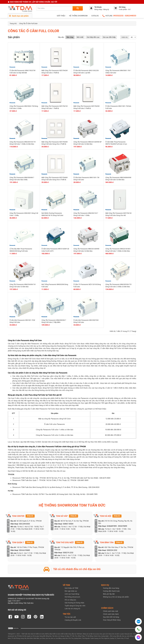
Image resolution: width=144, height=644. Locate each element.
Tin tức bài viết (70, 617)
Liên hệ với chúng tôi (72, 609)
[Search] (78, 8)
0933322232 (118, 16)
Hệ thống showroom (72, 597)
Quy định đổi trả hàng (111, 617)
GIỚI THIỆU (61, 16)
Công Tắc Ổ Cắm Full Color (28, 23)
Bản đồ (30, 516)
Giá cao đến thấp (109, 37)
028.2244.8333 (24, 524)
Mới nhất (80, 37)
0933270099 (123, 526)
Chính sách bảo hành (111, 614)
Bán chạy (70, 37)
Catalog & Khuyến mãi (73, 620)
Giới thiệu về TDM (71, 588)
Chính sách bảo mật (111, 611)
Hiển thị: (125, 37)
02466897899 (112, 526)
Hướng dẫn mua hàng (111, 588)
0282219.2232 (68, 553)
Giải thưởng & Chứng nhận (74, 603)
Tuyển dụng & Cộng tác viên (75, 606)
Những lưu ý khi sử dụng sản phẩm (116, 597)
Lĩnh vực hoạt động (72, 594)
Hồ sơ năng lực (70, 600)
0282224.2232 (112, 550)
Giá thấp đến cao (93, 37)
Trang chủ (13, 23)
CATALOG (95, 16)
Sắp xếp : (61, 37)
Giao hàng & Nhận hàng (112, 620)
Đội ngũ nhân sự (71, 591)
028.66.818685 (24, 550)
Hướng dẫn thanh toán (111, 591)
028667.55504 (68, 524)
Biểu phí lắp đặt (109, 594)
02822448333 (131, 16)
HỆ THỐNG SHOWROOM (78, 16)
